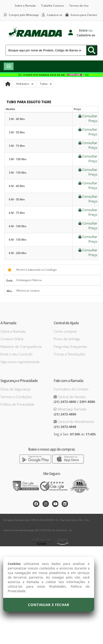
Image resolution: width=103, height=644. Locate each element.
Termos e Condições (16, 397)
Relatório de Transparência (21, 347)
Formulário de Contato (71, 389)
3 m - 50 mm (17, 132)
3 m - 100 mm (18, 159)
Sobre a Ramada (25, 6)
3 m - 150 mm (18, 173)
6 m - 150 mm (18, 240)
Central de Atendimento (75, 422)
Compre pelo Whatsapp (24, 15)
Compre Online (12, 339)
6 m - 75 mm (17, 213)
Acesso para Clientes (84, 15)
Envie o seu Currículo (16, 354)
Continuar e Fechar (49, 605)
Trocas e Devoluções (69, 354)
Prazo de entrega (67, 339)
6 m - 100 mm (18, 226)
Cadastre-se (55, 15)
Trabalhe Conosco (52, 6)
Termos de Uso (79, 6)
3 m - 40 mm (17, 119)
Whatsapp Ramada (72, 409)
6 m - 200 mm (18, 253)
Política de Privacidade (17, 404)
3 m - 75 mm (17, 146)
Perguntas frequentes (70, 347)
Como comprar (65, 331)
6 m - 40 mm (17, 186)
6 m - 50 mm (17, 199)
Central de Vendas (71, 397)
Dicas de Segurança (15, 389)
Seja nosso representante (20, 362)
